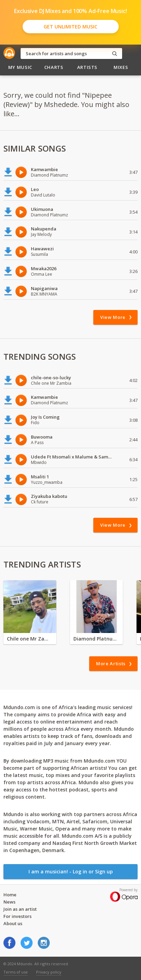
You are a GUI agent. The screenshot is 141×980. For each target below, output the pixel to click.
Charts (54, 67)
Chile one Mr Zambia (30, 639)
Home (10, 895)
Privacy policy (49, 972)
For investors (17, 916)
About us (13, 923)
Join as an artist (20, 909)
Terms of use (16, 972)
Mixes (121, 67)
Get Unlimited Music (70, 27)
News (9, 902)
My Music (20, 67)
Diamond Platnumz (96, 639)
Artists (87, 67)
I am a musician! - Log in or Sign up (71, 871)
